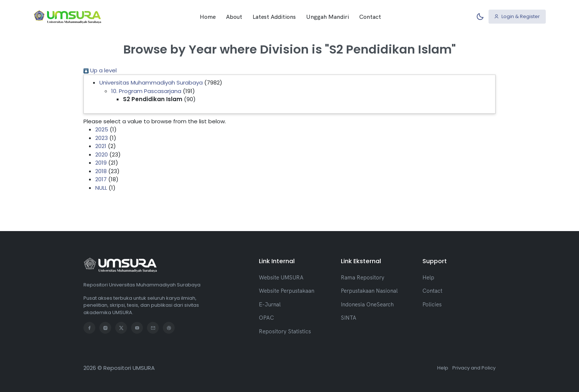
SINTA (349, 318)
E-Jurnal (270, 304)
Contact (370, 17)
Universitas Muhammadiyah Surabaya (151, 82)
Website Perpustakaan (287, 291)
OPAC (266, 318)
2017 (101, 179)
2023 (102, 138)
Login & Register (517, 16)
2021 (101, 146)
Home (208, 17)
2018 (101, 171)
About (234, 17)
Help (428, 277)
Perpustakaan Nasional (369, 291)
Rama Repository (363, 277)
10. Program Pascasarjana (146, 91)
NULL (101, 188)
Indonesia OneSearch (367, 304)
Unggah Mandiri (328, 17)
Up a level (100, 70)
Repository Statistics (285, 331)
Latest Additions (274, 17)
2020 (102, 154)
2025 (102, 129)
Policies (432, 304)
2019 (101, 163)
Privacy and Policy (474, 368)
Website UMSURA (281, 277)
